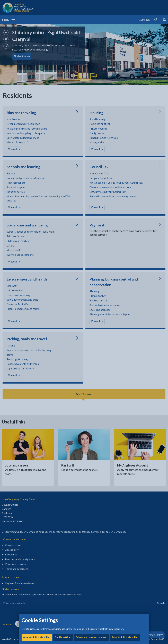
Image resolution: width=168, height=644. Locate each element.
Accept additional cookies (37, 116)
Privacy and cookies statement (92, 116)
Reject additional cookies (125, 116)
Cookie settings (63, 116)
